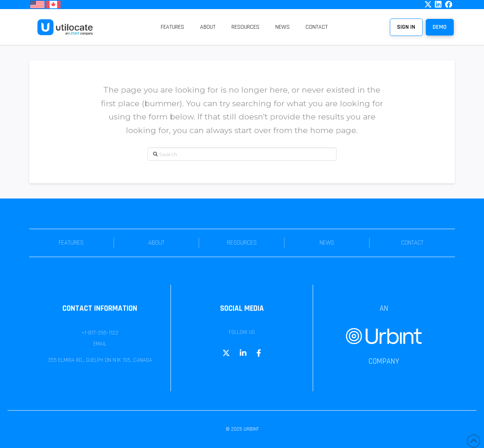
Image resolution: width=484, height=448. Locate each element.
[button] (440, 27)
